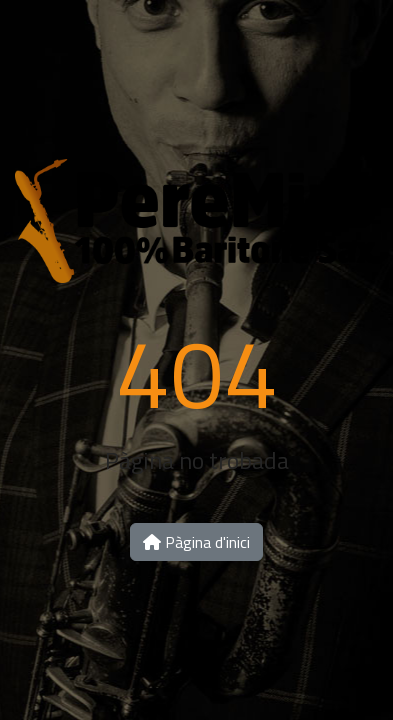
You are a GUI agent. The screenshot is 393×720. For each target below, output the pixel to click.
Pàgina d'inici (196, 542)
